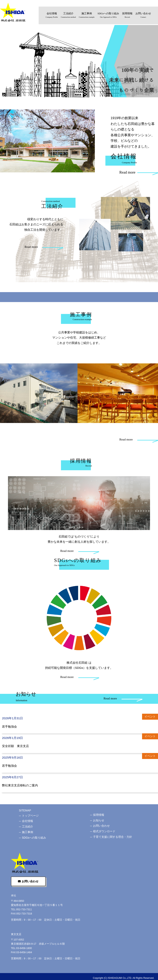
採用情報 (127, 15)
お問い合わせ (143, 15)
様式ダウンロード (104, 831)
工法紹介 (68, 15)
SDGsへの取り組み (108, 15)
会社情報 (52, 15)
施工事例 (87, 15)
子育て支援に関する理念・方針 (113, 837)
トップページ (30, 816)
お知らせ (99, 820)
